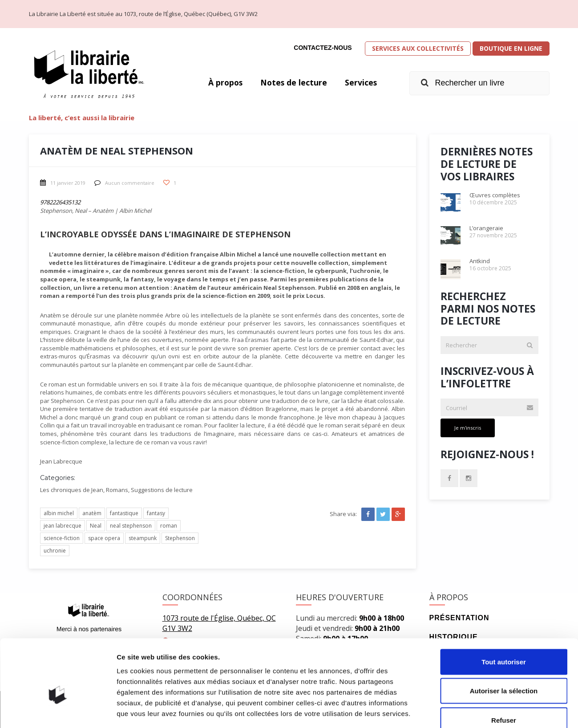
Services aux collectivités (418, 48)
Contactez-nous (323, 48)
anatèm (92, 513)
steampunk (143, 538)
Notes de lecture (293, 82)
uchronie (55, 551)
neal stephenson (131, 526)
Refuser (504, 669)
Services (361, 82)
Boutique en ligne (511, 48)
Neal (96, 526)
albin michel (59, 513)
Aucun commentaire (124, 183)
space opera (104, 538)
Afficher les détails (490, 710)
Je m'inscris (468, 428)
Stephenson (180, 538)
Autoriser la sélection (504, 641)
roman (169, 526)
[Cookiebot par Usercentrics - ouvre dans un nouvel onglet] (58, 711)
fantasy (156, 513)
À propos (223, 82)
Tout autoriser (504, 611)
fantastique (124, 513)
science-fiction (62, 538)
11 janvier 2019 (63, 183)
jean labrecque (63, 526)
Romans (117, 490)
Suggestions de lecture (162, 490)
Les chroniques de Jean (72, 490)
